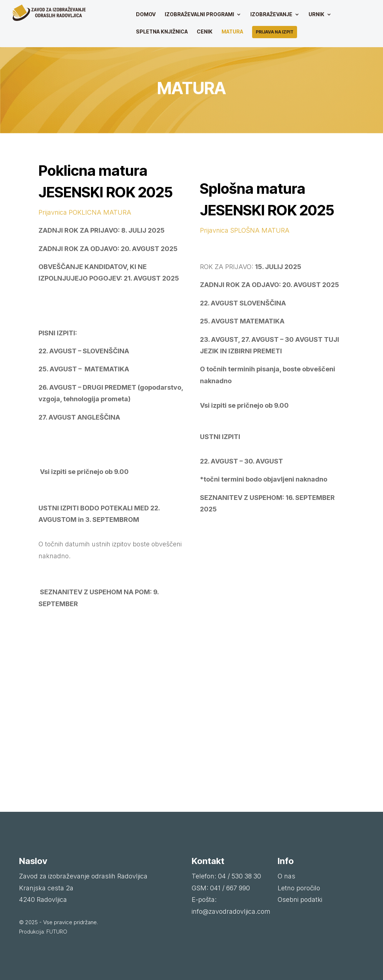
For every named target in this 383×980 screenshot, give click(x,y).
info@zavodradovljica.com (231, 911)
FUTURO (57, 932)
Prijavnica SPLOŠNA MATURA (245, 230)
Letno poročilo (299, 888)
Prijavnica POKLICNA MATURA (85, 212)
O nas (286, 876)
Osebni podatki (300, 900)
